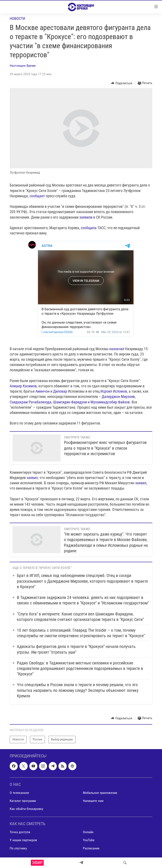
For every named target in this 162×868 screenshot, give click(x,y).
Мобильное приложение (100, 793)
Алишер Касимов (23, 386)
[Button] (122, 83)
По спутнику (18, 848)
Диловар (60, 391)
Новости (17, 18)
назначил (117, 349)
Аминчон (43, 391)
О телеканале (19, 793)
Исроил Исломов (114, 391)
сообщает (37, 196)
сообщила (89, 228)
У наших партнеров (23, 840)
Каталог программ (23, 801)
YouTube (89, 840)
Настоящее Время (23, 66)
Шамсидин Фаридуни (70, 402)
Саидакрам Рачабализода (31, 402)
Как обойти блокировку (26, 809)
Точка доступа (20, 832)
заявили (86, 217)
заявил (32, 478)
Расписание (91, 848)
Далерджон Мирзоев (118, 397)
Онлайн (88, 832)
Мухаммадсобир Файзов (110, 402)
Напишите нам (93, 801)
